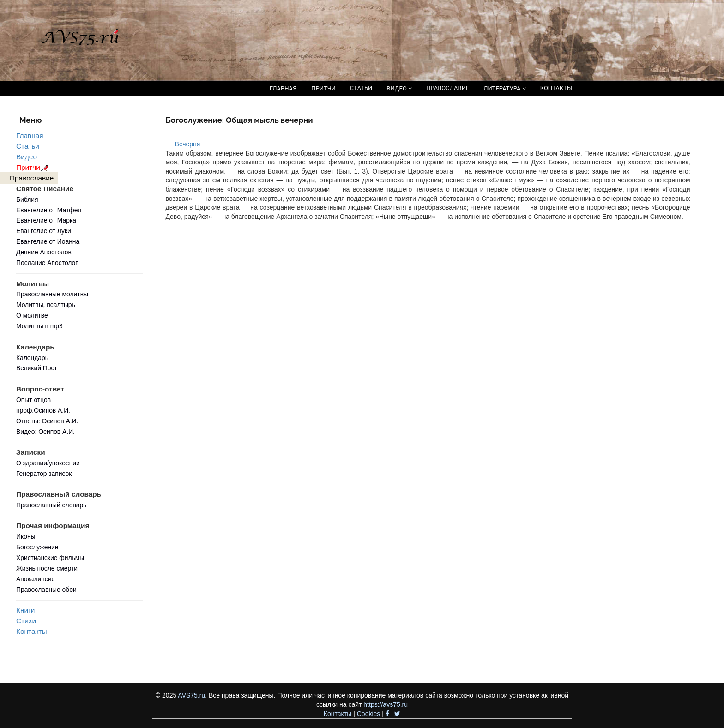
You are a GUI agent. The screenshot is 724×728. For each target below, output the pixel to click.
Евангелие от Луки (44, 231)
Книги (25, 610)
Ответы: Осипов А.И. (47, 421)
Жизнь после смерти (47, 568)
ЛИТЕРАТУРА (504, 88)
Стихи (26, 621)
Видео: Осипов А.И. (45, 432)
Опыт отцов (33, 400)
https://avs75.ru (386, 704)
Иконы (26, 536)
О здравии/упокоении (48, 463)
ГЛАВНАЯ (283, 88)
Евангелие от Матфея (49, 210)
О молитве (32, 315)
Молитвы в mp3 (39, 326)
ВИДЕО (399, 88)
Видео (27, 157)
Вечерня (188, 144)
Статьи (28, 146)
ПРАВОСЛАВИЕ (448, 88)
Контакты (31, 631)
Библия (27, 199)
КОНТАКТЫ (556, 88)
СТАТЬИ (361, 88)
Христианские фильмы (50, 558)
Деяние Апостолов (44, 252)
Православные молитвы (52, 294)
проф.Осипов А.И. (43, 410)
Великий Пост (37, 368)
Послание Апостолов (48, 263)
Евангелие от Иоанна (48, 241)
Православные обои (46, 590)
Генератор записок (44, 474)
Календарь (32, 358)
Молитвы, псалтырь (46, 305)
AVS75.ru (191, 695)
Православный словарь (51, 505)
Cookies (369, 714)
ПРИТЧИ (323, 88)
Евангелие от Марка (46, 220)
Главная (30, 135)
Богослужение (37, 547)
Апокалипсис (35, 579)
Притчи (33, 167)
